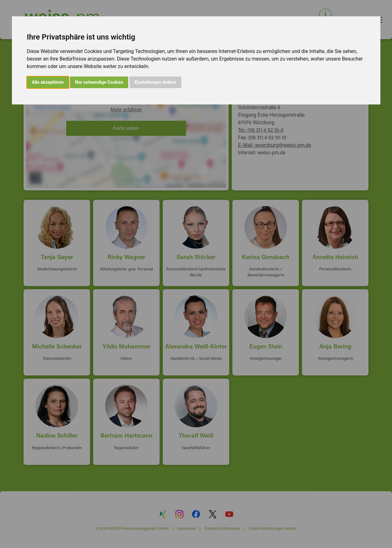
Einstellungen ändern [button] (155, 82)
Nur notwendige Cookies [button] (99, 82)
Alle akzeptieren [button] (48, 82)
